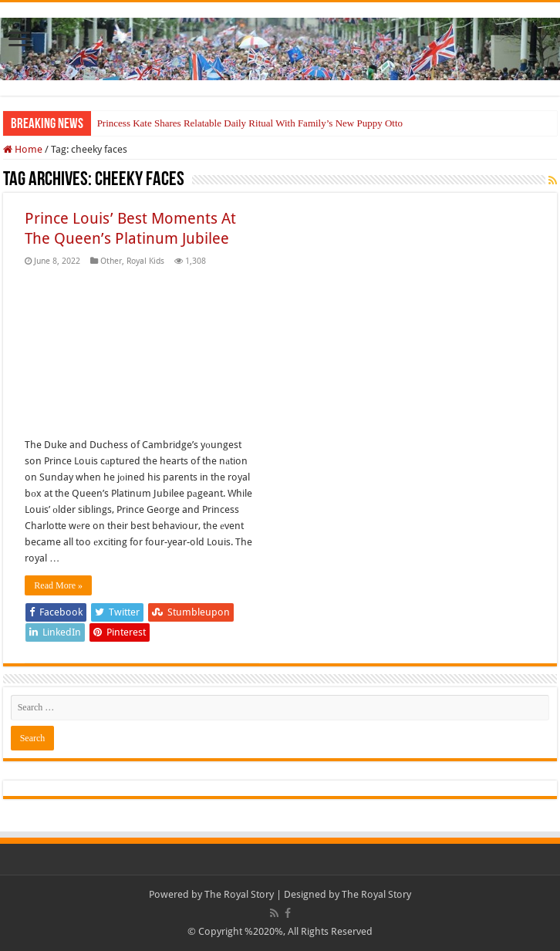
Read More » (58, 585)
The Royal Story (239, 894)
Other (111, 261)
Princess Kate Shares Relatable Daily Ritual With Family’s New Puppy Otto (250, 123)
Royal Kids (145, 261)
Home (23, 149)
